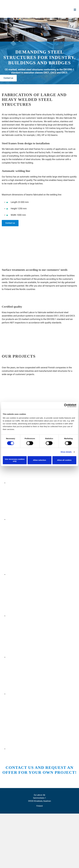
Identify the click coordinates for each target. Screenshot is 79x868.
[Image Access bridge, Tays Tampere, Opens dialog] (30, 520)
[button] (8, 78)
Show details (66, 452)
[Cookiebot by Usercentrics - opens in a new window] (66, 405)
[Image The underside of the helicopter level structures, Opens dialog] (34, 657)
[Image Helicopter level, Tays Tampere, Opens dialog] (34, 616)
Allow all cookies (64, 460)
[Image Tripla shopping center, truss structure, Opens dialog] (30, 694)
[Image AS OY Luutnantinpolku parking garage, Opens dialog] (34, 483)
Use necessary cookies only (15, 460)
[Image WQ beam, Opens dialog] (43, 575)
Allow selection (39, 460)
